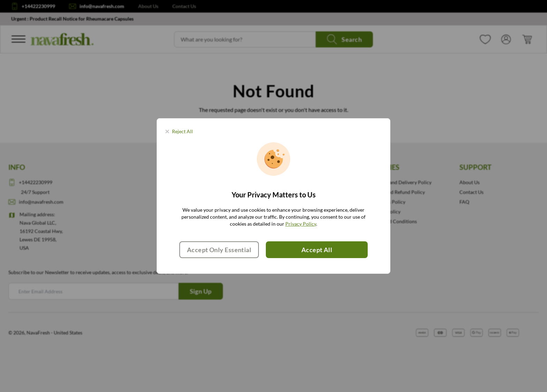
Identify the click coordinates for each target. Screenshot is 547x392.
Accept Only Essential (219, 250)
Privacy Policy (301, 224)
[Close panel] (179, 131)
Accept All (317, 250)
